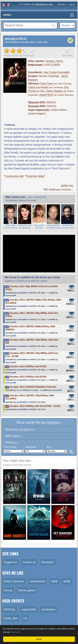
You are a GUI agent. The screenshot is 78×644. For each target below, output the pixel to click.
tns (18, 390)
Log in (72, 4)
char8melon (48, 609)
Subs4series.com (44, 4)
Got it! (39, 639)
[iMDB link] (67, 186)
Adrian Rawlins (54, 91)
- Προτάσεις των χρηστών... (20, 430)
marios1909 (11, 296)
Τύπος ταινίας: (10, 447)
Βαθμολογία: (31, 447)
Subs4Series (38, 581)
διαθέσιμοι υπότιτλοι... (58, 190)
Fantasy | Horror (54, 61)
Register (62, 4)
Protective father (35, 176)
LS (25, 618)
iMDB (54, 581)
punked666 (22, 293)
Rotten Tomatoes (14, 581)
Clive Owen (47, 84)
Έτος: (49, 447)
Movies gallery (27, 590)
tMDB (67, 581)
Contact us (29, 562)
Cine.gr (8, 590)
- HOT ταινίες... (13, 436)
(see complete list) (37, 197)
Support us (10, 562)
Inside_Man (11, 618)
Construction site (14, 176)
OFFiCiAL (10, 609)
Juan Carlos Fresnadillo (56, 72)
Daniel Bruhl (46, 95)
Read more (15, 632)
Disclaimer (48, 562)
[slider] (19, 51)
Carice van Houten (38, 87)
